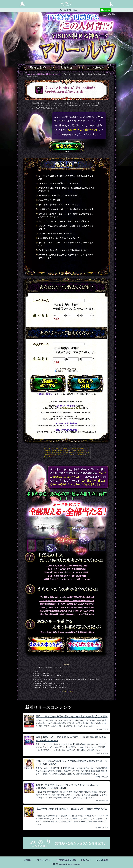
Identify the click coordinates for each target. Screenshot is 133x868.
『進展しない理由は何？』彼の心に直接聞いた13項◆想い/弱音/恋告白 (66, 608)
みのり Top (31, 74)
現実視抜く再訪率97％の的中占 (49, 74)
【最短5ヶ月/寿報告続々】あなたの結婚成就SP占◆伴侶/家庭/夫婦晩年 (67, 632)
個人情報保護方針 (51, 455)
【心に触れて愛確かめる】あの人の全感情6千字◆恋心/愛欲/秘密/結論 (66, 597)
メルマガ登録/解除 (104, 860)
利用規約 (26, 860)
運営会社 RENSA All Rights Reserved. (66, 864)
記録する (59, 371)
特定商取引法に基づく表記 (66, 860)
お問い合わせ (86, 860)
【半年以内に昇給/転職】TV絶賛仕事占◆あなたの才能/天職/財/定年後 (67, 614)
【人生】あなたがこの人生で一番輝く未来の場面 (67, 569)
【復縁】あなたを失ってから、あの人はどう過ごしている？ (66, 579)
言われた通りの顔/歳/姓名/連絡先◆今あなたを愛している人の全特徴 (66, 611)
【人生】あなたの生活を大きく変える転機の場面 (67, 576)
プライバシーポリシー (43, 860)
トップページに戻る (67, 691)
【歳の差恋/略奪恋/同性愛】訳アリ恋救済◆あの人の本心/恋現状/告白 (66, 604)
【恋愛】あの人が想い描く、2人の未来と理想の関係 (66, 566)
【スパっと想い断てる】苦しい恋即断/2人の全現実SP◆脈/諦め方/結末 (67, 601)
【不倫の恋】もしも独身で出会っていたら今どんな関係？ (66, 572)
